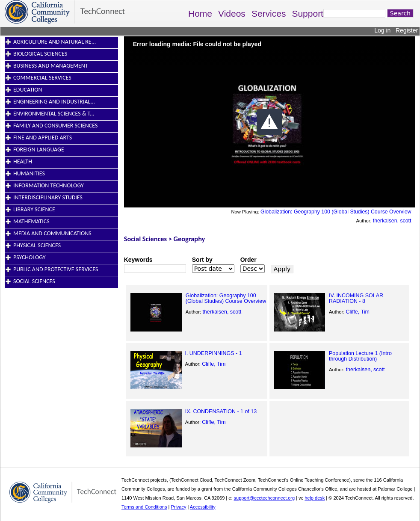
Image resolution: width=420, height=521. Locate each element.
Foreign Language (39, 149)
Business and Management (51, 66)
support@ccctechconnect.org (265, 498)
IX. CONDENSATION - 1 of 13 (221, 411)
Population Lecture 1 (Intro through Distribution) (360, 356)
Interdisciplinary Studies (48, 197)
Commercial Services (42, 78)
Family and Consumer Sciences (55, 126)
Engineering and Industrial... (54, 102)
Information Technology (49, 185)
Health (23, 161)
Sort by (202, 260)
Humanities (29, 173)
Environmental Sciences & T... (54, 114)
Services (269, 13)
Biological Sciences (40, 54)
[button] (269, 122)
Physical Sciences (37, 245)
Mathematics (31, 221)
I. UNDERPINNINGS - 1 (213, 353)
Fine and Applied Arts (43, 138)
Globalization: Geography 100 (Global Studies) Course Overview (336, 212)
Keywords (138, 260)
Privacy (178, 507)
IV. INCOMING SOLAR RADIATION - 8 (356, 298)
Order (248, 260)
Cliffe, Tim (358, 312)
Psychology (30, 257)
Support (308, 13)
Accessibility (203, 507)
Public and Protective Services (56, 269)
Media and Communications (52, 233)
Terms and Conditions (144, 507)
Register (407, 30)
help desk (315, 498)
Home (200, 13)
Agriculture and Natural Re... (55, 42)
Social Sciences (34, 281)
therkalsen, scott (392, 221)
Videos (232, 13)
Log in (382, 30)
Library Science (34, 209)
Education (28, 90)
